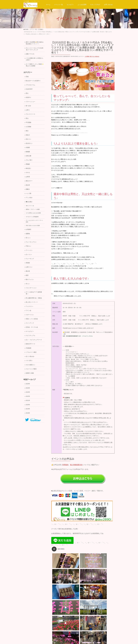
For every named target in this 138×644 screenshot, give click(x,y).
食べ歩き (28, 106)
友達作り (28, 97)
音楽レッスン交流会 (32, 319)
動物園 (28, 152)
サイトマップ (65, 622)
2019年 (28, 409)
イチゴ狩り (29, 361)
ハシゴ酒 (28, 193)
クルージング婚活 (31, 369)
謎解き (28, 189)
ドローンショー (30, 102)
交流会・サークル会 (32, 327)
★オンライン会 (30, 206)
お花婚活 (28, 229)
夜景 (27, 275)
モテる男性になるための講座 (33, 213)
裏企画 (28, 271)
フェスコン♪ (29, 306)
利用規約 (65, 465)
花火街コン (29, 143)
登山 (27, 118)
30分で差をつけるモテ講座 (33, 226)
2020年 (28, 405)
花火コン (28, 139)
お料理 (28, 177)
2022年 (28, 396)
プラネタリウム (30, 85)
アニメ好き (29, 198)
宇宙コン (28, 246)
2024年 (28, 388)
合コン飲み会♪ (96, 56)
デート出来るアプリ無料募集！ (34, 293)
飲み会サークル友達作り (33, 81)
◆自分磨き (29, 202)
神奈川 (28, 135)
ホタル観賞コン (30, 365)
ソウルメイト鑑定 (31, 352)
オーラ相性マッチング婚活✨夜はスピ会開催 (35, 65)
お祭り (28, 110)
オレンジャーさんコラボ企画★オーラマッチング (34, 49)
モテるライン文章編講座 (32, 217)
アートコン (29, 250)
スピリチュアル (30, 336)
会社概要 (27, 624)
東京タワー (29, 181)
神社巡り (28, 168)
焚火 (27, 93)
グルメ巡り (29, 160)
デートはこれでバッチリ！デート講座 (34, 221)
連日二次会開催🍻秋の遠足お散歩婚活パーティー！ (35, 43)
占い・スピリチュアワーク (34, 340)
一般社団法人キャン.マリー (67, 641)
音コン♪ (28, 238)
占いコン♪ (29, 254)
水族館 (28, 147)
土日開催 (87, 56)
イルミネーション (31, 288)
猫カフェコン (30, 280)
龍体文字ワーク (30, 344)
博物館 (28, 164)
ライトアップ (30, 323)
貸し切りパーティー (32, 302)
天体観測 (28, 348)
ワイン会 (28, 310)
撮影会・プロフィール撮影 (33, 209)
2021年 (28, 400)
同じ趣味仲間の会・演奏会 (34, 298)
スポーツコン (30, 315)
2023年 (28, 392)
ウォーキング (30, 259)
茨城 (27, 77)
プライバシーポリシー (51, 622)
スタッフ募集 (37, 622)
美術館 (28, 263)
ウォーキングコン (31, 242)
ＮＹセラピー (30, 331)
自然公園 (28, 156)
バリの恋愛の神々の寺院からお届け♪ (34, 59)
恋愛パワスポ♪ (30, 54)
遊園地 (28, 234)
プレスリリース (30, 114)
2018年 (28, 413)
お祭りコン (29, 267)
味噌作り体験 (30, 373)
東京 (91, 56)
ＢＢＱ (28, 173)
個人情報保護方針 (76, 465)
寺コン (28, 284)
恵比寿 (28, 185)
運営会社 (27, 622)
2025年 (28, 384)
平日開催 (28, 122)
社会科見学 (29, 89)
